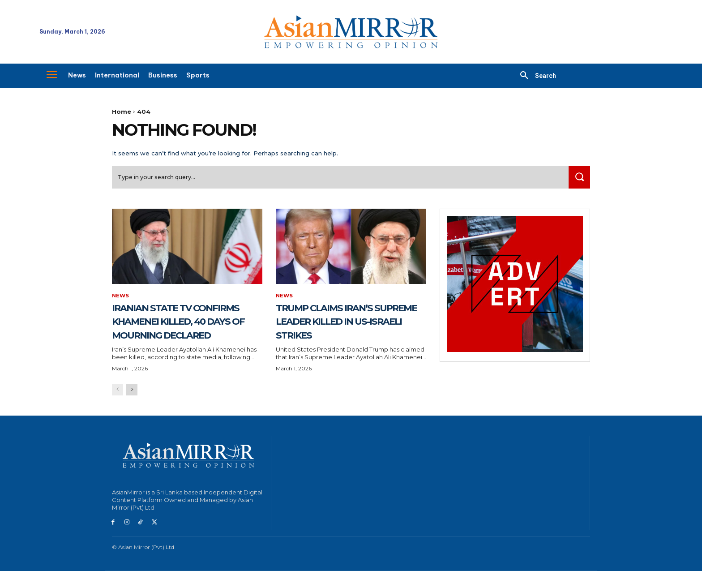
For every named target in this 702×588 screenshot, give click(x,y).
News (121, 299)
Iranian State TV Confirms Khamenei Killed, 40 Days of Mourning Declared (179, 330)
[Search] (578, 180)
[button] (535, 76)
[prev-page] (118, 407)
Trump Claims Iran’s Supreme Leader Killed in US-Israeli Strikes (341, 330)
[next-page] (132, 407)
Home (122, 112)
